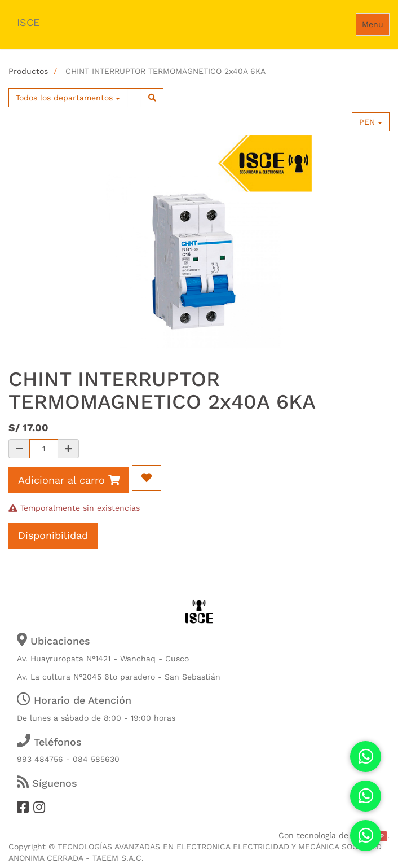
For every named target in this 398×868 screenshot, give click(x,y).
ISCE (28, 22)
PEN (371, 122)
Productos (28, 71)
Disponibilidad (53, 535)
